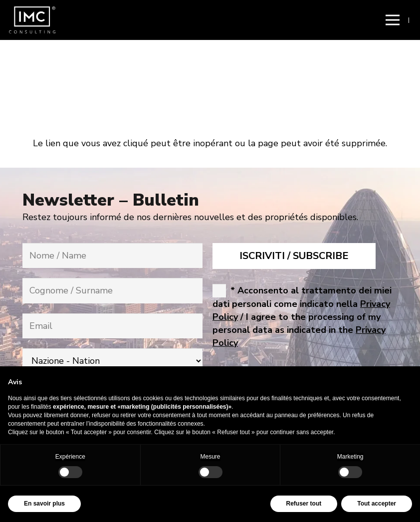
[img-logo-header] (32, 20)
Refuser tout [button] (304, 504)
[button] (392, 20)
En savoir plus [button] (44, 504)
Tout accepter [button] (377, 504)
